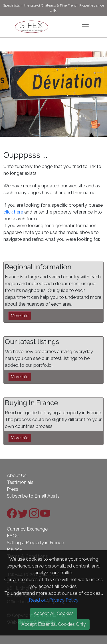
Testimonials (20, 482)
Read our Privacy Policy (54, 600)
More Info (20, 316)
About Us (17, 476)
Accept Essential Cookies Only (54, 624)
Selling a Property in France (35, 543)
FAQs (13, 536)
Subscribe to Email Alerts (33, 496)
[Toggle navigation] (85, 27)
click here (13, 212)
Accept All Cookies (54, 613)
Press (13, 489)
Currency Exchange (27, 529)
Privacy (15, 549)
